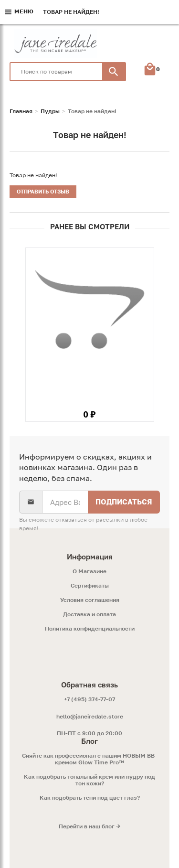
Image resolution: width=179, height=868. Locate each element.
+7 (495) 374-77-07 (89, 699)
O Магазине (89, 571)
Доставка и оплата (89, 614)
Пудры (50, 111)
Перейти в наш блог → (89, 826)
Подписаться (124, 502)
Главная (21, 111)
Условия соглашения (90, 600)
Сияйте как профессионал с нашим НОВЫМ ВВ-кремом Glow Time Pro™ (89, 759)
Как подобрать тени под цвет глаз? (90, 798)
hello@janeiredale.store (90, 716)
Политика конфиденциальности (90, 629)
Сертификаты (90, 586)
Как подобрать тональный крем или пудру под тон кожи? (89, 780)
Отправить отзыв (43, 191)
